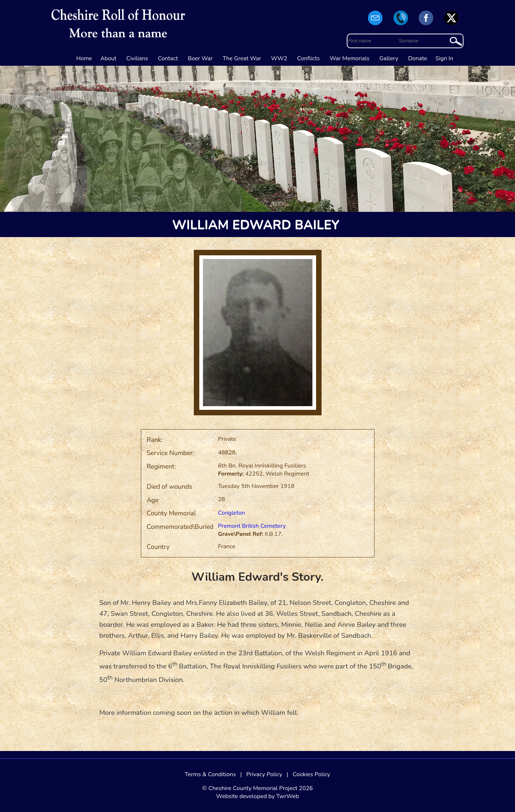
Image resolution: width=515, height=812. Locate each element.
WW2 (279, 58)
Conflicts (308, 58)
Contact (168, 58)
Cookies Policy (312, 774)
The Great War (242, 58)
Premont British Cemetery (252, 526)
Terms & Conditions (210, 774)
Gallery (389, 58)
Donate (418, 58)
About (108, 58)
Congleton (231, 513)
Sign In (444, 58)
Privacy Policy (264, 774)
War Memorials (349, 58)
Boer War (200, 58)
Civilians (137, 58)
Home (84, 58)
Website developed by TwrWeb (257, 796)
